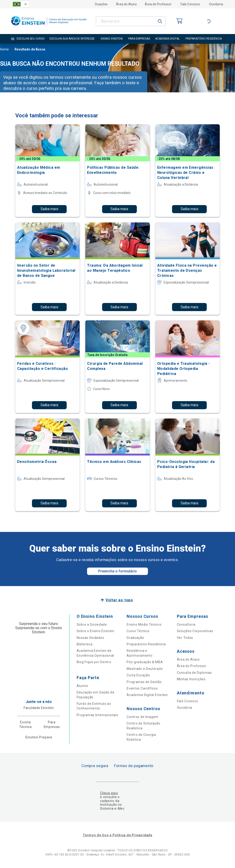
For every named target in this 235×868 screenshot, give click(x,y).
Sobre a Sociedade (92, 624)
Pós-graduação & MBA (145, 662)
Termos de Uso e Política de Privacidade (117, 835)
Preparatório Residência (146, 644)
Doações (101, 4)
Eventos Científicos (142, 688)
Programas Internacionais (97, 715)
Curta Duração (138, 675)
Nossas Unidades (90, 638)
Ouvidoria (216, 4)
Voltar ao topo (119, 600)
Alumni (82, 686)
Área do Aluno (126, 4)
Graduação (135, 638)
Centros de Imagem (143, 717)
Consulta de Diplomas (194, 673)
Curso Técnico (138, 631)
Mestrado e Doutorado (145, 669)
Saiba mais (49, 209)
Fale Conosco (190, 4)
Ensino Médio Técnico (144, 624)
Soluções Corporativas (195, 631)
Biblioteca (85, 644)
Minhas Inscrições (191, 679)
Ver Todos (185, 638)
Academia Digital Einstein (147, 695)
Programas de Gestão (144, 682)
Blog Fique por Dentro (94, 662)
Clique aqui (109, 793)
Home (4, 50)
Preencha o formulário (117, 571)
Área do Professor (158, 4)
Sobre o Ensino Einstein (96, 631)
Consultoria (186, 624)
